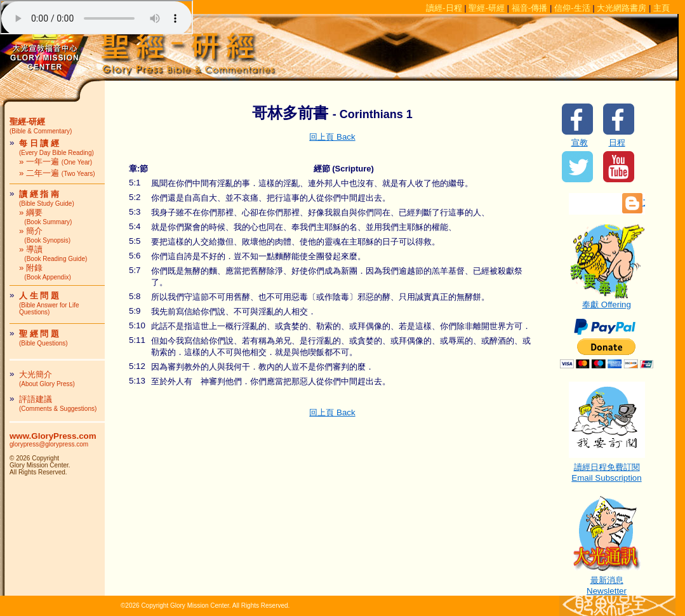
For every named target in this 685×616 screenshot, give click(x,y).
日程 (617, 143)
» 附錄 (45, 272)
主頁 (662, 8)
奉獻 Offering (607, 300)
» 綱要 (45, 217)
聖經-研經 (486, 8)
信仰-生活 (572, 8)
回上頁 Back (332, 137)
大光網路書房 (622, 8)
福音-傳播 (529, 8)
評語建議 (58, 403)
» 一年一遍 (56, 162)
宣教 (580, 143)
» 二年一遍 (57, 173)
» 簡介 (45, 235)
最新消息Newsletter (607, 581)
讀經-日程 (444, 8)
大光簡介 (47, 378)
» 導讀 (53, 253)
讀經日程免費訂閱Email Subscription (607, 468)
